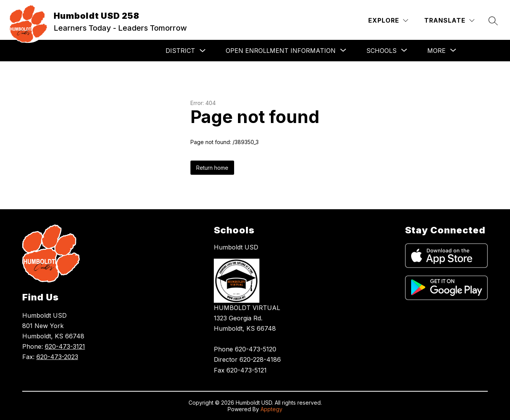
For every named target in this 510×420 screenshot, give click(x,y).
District (180, 51)
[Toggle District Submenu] (203, 51)
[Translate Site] (449, 21)
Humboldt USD (236, 247)
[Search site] (493, 21)
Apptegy (271, 409)
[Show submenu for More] (436, 51)
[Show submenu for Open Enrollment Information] (281, 51)
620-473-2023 (57, 357)
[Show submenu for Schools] (381, 51)
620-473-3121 (65, 346)
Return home (212, 168)
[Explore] (388, 21)
